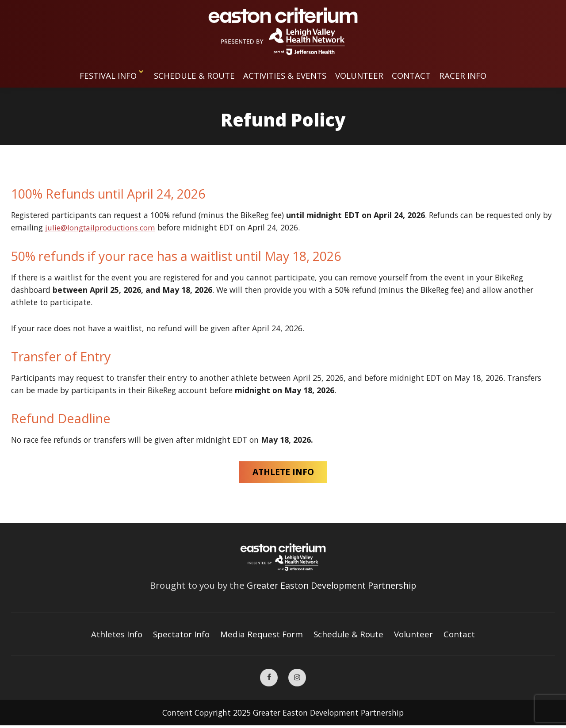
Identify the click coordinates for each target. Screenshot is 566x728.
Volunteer (361, 75)
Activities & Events (285, 75)
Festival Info (110, 75)
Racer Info (466, 75)
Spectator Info (180, 635)
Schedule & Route (193, 75)
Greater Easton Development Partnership (332, 586)
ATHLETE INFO (283, 473)
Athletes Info (114, 635)
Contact (414, 75)
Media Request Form (262, 635)
